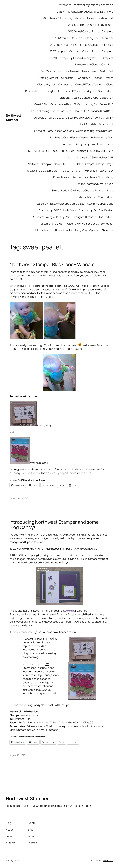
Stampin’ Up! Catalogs (100, 204)
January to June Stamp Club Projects (71, 118)
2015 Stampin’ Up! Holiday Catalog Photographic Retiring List (78, 18)
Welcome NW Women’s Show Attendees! (89, 224)
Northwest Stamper (14, 118)
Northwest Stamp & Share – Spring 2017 (51, 151)
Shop (110, 190)
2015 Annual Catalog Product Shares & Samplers (85, 12)
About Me (107, 230)
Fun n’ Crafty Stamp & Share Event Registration (86, 98)
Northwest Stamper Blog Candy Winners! (53, 264)
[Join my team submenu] (51, 230)
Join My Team (103, 118)
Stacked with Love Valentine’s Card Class (60, 204)
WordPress (108, 860)
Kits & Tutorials (87, 124)
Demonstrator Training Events (43, 91)
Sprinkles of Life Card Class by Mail (93, 197)
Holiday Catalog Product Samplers (51, 111)
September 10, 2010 (19, 498)
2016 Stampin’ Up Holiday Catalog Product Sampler (84, 38)
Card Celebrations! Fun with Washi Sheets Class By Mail (72, 71)
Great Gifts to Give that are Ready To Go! (58, 104)
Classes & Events (103, 78)
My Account (106, 124)
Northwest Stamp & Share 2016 (95, 151)
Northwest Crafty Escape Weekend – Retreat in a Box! (82, 137)
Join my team (42, 230)
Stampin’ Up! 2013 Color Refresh (57, 210)
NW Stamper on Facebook (36, 666)
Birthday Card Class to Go (90, 64)
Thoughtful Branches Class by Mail (93, 217)
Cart (110, 71)
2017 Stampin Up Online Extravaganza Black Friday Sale (82, 45)
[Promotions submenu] (69, 177)
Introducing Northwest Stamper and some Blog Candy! (54, 525)
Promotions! (63, 230)
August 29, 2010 (17, 755)
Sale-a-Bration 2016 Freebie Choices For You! (78, 190)
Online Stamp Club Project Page (95, 164)
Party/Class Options (87, 230)
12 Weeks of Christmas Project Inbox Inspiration (85, 5)
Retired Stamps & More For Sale (95, 184)
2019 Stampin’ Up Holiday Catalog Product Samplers (83, 58)
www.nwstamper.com (81, 286)
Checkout (67, 78)
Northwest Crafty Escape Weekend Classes (87, 144)
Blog (110, 64)
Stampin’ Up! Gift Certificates (96, 210)
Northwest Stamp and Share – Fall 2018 (50, 164)
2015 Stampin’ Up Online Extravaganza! (91, 25)
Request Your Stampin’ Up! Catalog (93, 177)
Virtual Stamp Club (52, 224)
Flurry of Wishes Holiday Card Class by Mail (88, 91)
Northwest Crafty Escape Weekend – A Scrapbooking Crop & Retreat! (73, 131)
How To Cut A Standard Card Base (94, 111)
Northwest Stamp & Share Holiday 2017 (91, 157)
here (64, 289)
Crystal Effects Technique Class (94, 84)
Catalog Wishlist (48, 78)
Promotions (60, 177)
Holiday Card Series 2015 (99, 104)
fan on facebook (74, 293)
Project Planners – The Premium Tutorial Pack (87, 171)
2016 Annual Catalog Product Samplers (90, 31)
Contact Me (65, 84)
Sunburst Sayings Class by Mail (51, 217)
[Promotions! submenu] (71, 230)
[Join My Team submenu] (112, 118)
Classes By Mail (46, 84)
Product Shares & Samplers (42, 171)
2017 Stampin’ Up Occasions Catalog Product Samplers (81, 51)
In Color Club (39, 118)
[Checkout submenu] (74, 78)
